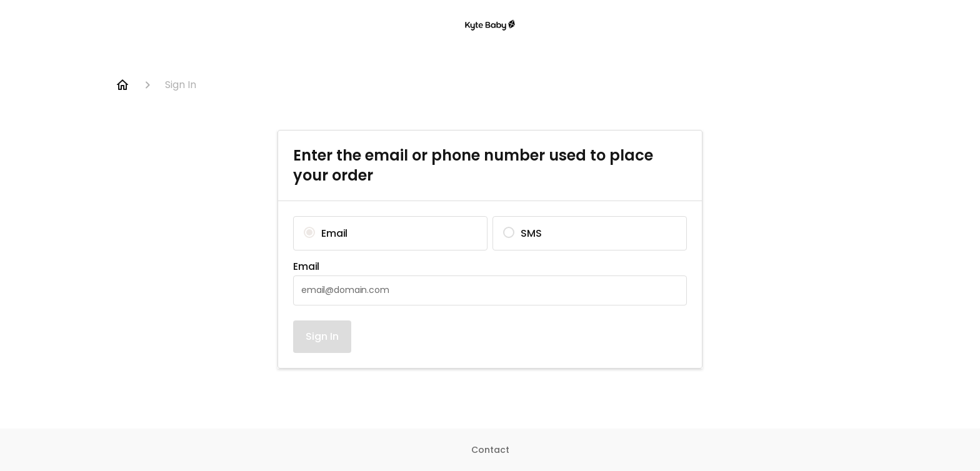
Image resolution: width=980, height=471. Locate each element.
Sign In (322, 336)
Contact (490, 450)
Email (306, 267)
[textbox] (490, 290)
